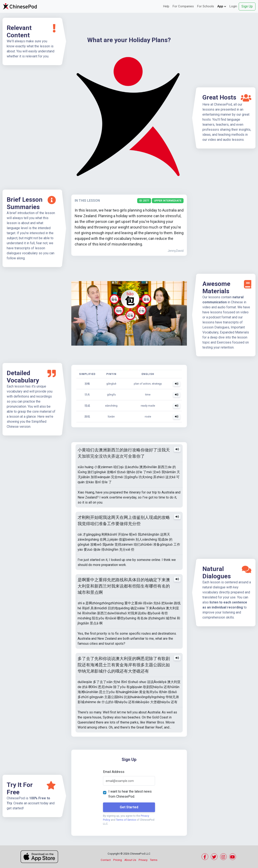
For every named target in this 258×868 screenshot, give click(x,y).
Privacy (143, 860)
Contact (106, 860)
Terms (154, 860)
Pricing (118, 860)
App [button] (222, 6)
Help (166, 6)
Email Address (114, 772)
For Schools (206, 6)
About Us (130, 860)
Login (233, 6)
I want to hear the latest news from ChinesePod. (130, 794)
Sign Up (247, 6)
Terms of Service (126, 820)
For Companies (183, 6)
